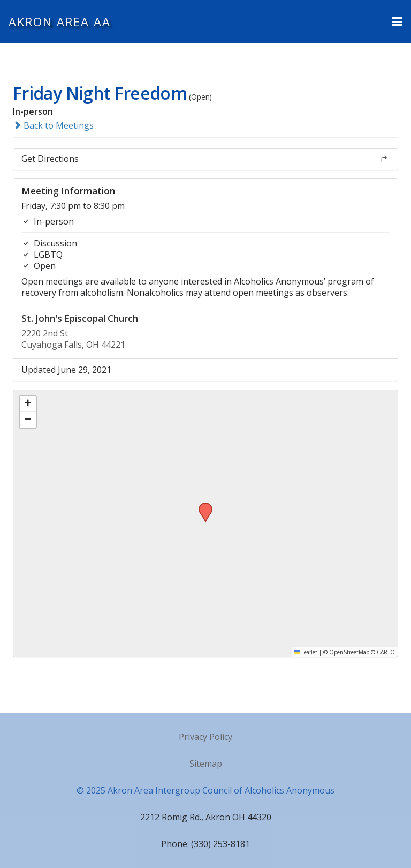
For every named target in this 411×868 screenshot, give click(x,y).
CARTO (386, 652)
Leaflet (306, 652)
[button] (397, 21)
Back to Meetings (53, 125)
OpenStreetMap (349, 652)
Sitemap (206, 764)
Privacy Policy (205, 737)
